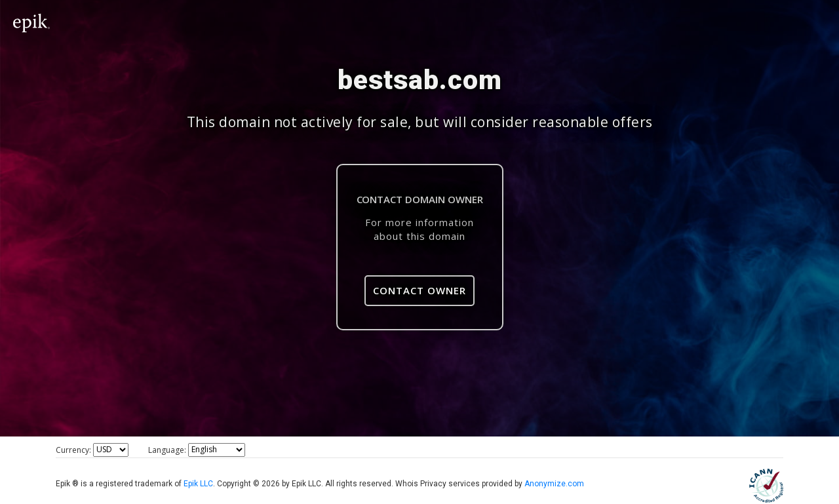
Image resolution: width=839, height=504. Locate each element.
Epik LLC (198, 484)
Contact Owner (419, 290)
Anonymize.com (554, 484)
